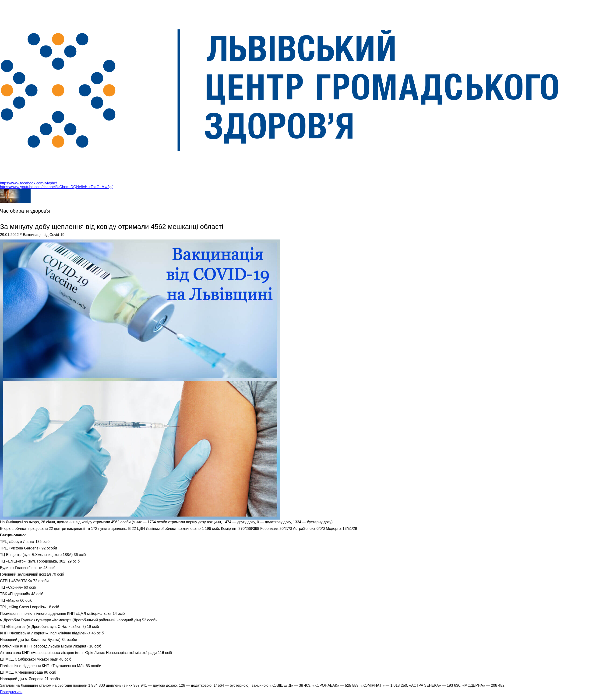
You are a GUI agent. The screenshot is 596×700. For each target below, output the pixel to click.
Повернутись (11, 692)
